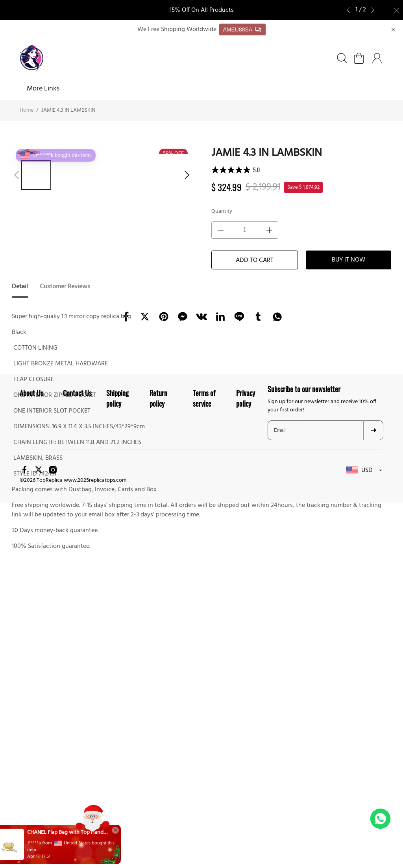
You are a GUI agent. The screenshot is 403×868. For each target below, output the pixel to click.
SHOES (60, 89)
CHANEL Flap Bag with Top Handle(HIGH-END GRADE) (83, 833)
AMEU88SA (242, 30)
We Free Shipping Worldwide (177, 30)
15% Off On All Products (202, 10)
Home (29, 89)
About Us (197, 89)
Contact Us (77, 661)
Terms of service (204, 666)
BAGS (98, 89)
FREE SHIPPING (149, 89)
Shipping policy (117, 666)
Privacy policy (246, 666)
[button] (351, 10)
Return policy (158, 666)
